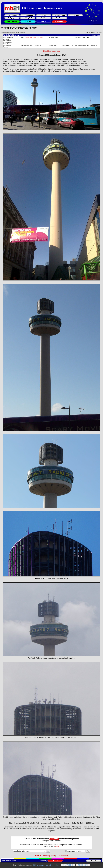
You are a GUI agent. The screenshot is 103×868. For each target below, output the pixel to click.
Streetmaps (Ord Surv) (36, 37)
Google (27, 37)
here (57, 847)
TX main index (62, 856)
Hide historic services (52, 51)
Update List (54, 839)
